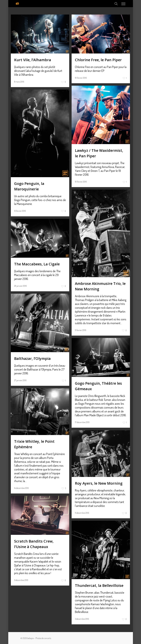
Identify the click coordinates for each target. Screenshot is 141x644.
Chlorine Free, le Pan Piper (98, 60)
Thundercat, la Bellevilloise (99, 585)
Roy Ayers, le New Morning (99, 483)
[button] (123, 4)
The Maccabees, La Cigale (37, 264)
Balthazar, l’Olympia (32, 358)
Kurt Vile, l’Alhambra (33, 60)
